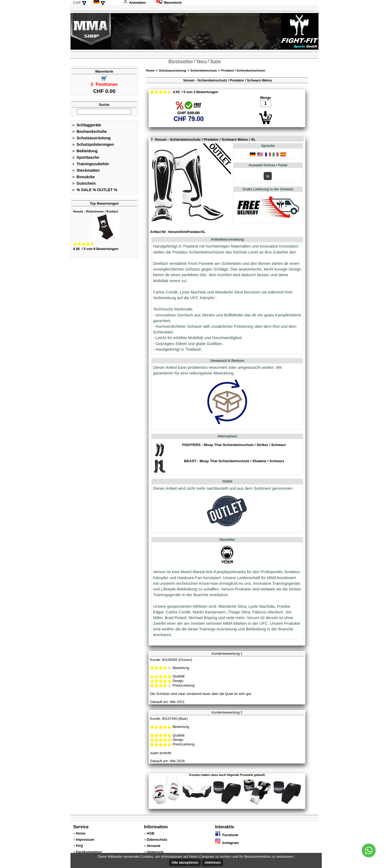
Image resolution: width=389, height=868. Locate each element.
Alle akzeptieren (185, 862)
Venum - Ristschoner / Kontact (95, 211)
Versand (153, 846)
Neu (202, 61)
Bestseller (181, 61)
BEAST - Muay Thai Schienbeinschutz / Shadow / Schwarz (234, 461)
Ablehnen (213, 862)
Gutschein (84, 183)
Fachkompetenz (89, 852)
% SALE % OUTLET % (95, 190)
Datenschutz (157, 840)
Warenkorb (169, 3)
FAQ (79, 846)
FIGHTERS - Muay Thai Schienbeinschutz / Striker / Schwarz (234, 445)
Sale (215, 61)
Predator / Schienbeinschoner (243, 70)
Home (150, 70)
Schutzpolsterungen (93, 144)
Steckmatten (86, 170)
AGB (150, 833)
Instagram (227, 843)
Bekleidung (85, 151)
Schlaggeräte (87, 125)
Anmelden (135, 3)
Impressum (85, 840)
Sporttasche (86, 157)
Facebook (227, 835)
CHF (77, 3)
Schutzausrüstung (91, 138)
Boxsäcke (84, 177)
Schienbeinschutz (204, 70)
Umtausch (155, 852)
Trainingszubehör (91, 164)
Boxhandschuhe (90, 131)
